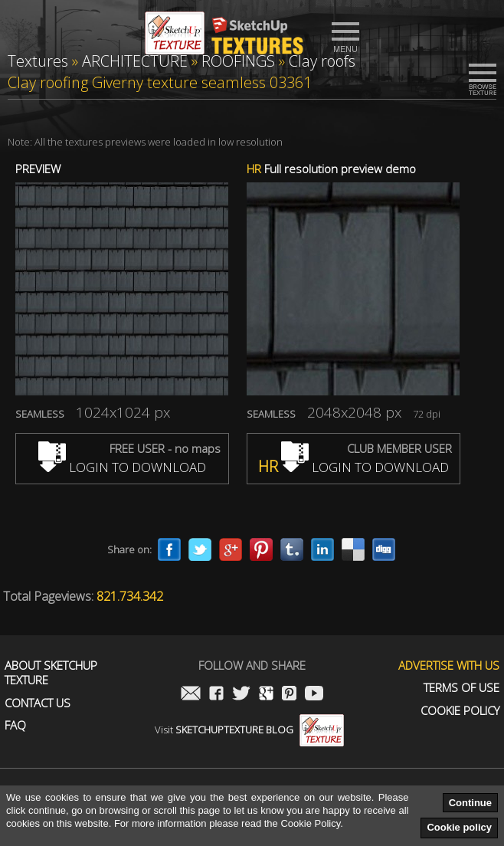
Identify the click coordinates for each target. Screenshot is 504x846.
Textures (38, 61)
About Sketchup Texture (51, 673)
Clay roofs (322, 61)
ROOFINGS (238, 61)
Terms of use (461, 688)
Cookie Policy (460, 711)
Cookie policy (459, 827)
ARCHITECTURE (135, 61)
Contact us (38, 703)
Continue (470, 803)
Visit (249, 730)
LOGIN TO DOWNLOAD (122, 467)
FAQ (15, 725)
